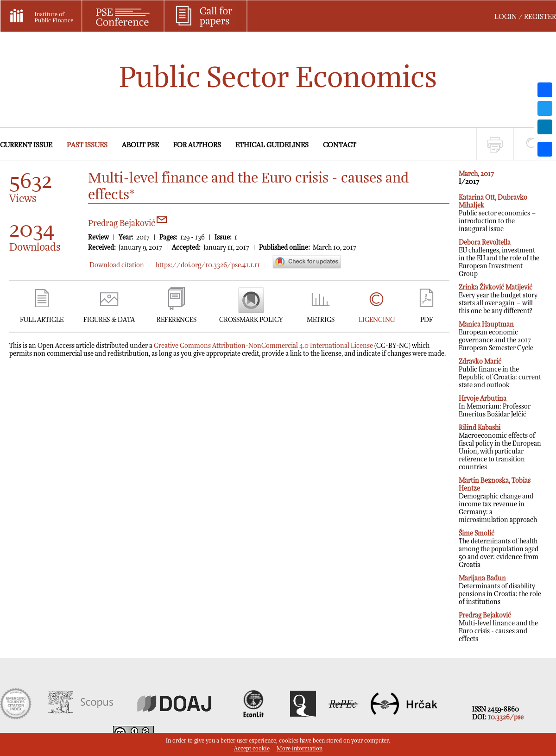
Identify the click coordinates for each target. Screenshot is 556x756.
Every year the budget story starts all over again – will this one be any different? (498, 299)
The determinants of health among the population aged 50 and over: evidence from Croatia (499, 549)
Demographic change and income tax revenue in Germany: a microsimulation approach (498, 500)
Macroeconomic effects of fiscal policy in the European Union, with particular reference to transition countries (500, 447)
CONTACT (340, 145)
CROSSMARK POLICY (251, 320)
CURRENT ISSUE (26, 145)
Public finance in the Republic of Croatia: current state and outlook (500, 373)
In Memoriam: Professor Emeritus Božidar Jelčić (495, 406)
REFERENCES (177, 320)
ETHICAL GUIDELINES (272, 145)
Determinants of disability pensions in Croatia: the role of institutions (500, 590)
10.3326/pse (506, 717)
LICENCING (377, 320)
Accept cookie (252, 749)
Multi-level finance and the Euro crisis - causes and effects (498, 627)
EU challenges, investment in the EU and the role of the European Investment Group (499, 258)
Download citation (117, 265)
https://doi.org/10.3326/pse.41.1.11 (208, 265)
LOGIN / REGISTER (525, 17)
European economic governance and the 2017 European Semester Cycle (496, 336)
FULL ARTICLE (42, 320)
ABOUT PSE (140, 145)
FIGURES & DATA (109, 320)
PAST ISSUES (87, 145)
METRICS (321, 320)
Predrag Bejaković (127, 224)
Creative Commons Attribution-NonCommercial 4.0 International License (263, 346)
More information (300, 749)
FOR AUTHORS (197, 145)
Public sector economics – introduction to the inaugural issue (497, 213)
